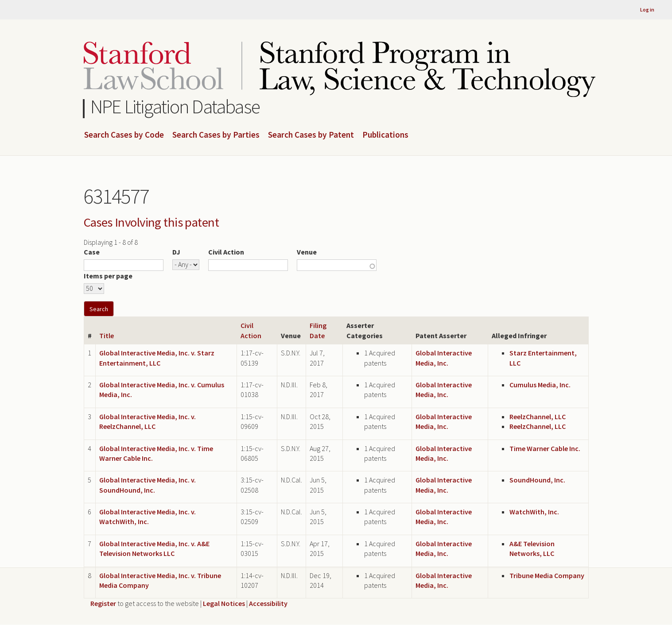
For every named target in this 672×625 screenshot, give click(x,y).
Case (92, 252)
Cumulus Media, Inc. (540, 385)
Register (103, 603)
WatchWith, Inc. (534, 512)
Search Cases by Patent (311, 135)
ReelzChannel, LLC (538, 417)
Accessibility (268, 603)
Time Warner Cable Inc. (545, 448)
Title (107, 336)
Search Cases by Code (124, 135)
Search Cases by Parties (216, 135)
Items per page (108, 276)
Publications (385, 135)
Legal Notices (224, 603)
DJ (176, 252)
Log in (647, 10)
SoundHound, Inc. (537, 480)
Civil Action (226, 252)
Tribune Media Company (547, 575)
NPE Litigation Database (175, 106)
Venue (307, 252)
